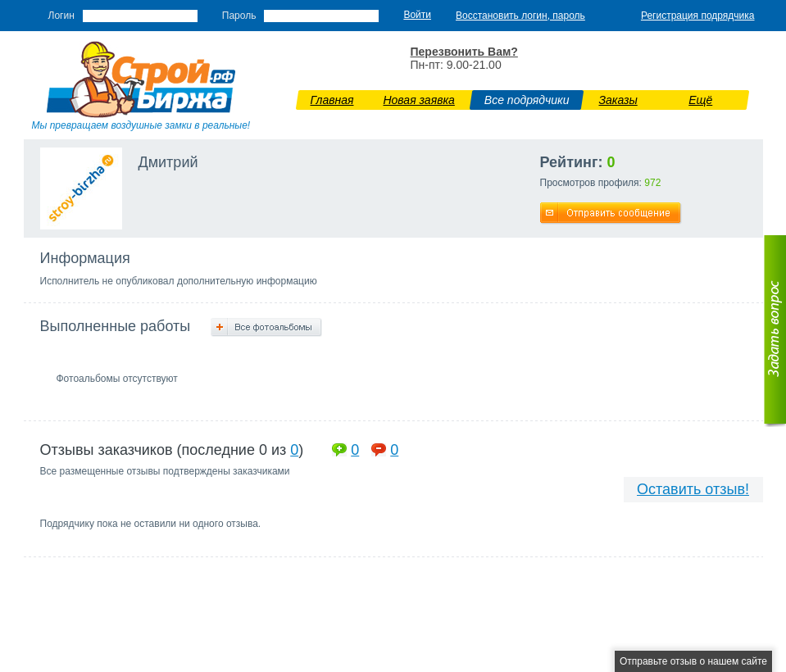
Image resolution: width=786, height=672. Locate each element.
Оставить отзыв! (693, 489)
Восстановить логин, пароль (520, 16)
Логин (61, 16)
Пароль (239, 16)
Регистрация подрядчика (698, 16)
